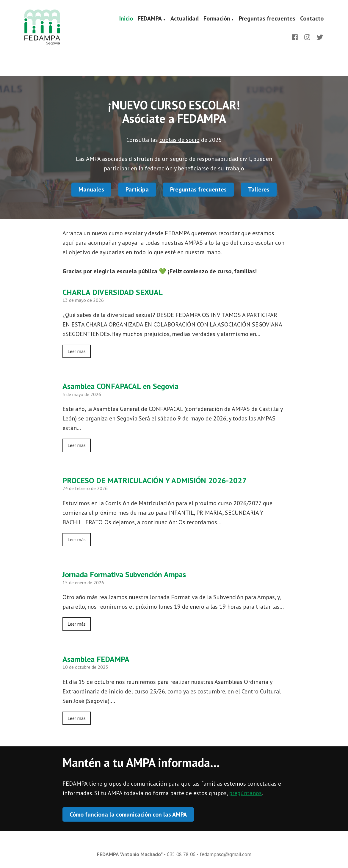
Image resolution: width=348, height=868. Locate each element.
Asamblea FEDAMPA (96, 659)
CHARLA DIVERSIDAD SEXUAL (113, 292)
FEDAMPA (150, 19)
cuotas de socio (180, 140)
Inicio (126, 19)
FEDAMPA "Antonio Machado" (130, 854)
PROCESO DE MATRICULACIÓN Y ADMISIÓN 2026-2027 (155, 480)
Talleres (259, 189)
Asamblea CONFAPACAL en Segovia (120, 386)
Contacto (312, 19)
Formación (217, 19)
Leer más (77, 351)
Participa (137, 189)
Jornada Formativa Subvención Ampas (124, 574)
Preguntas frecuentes (267, 19)
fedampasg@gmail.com (225, 854)
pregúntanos (245, 793)
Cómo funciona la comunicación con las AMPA (128, 814)
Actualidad (185, 19)
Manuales (91, 189)
